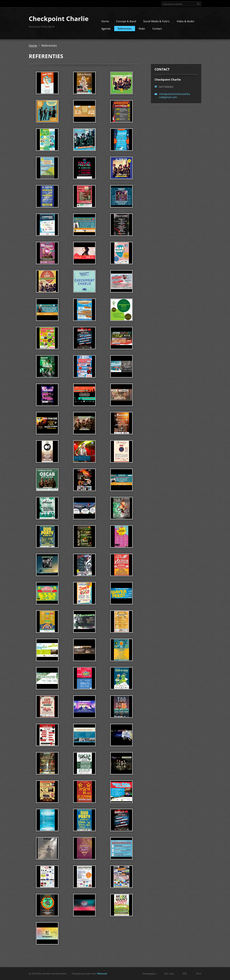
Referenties (125, 30)
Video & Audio (185, 23)
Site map (169, 974)
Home (105, 23)
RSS (185, 974)
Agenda (106, 30)
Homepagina (149, 974)
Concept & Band (126, 23)
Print (199, 974)
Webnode (102, 974)
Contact (157, 30)
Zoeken (198, 4)
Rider (142, 30)
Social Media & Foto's (156, 23)
